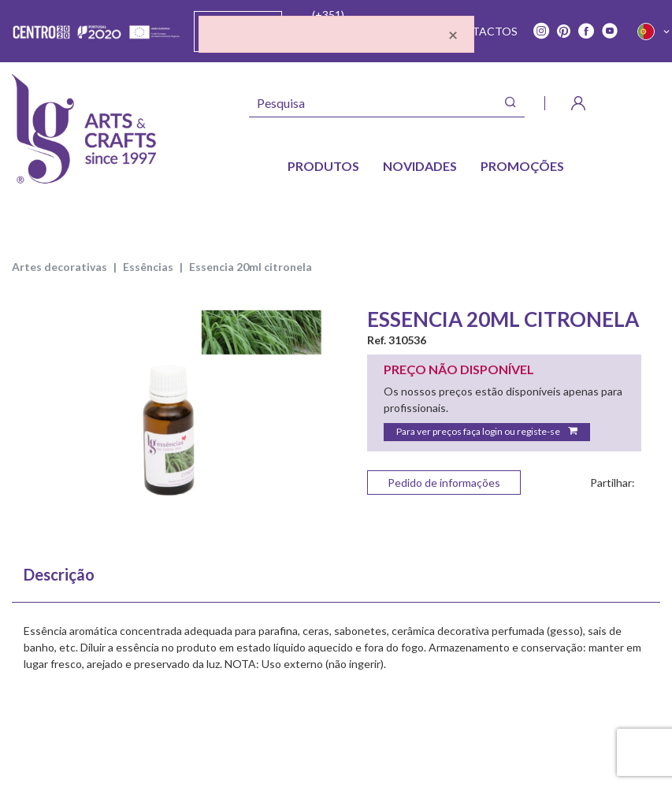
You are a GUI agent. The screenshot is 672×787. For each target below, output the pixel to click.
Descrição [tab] (59, 574)
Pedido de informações (444, 483)
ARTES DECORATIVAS (59, 267)
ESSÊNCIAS (148, 267)
